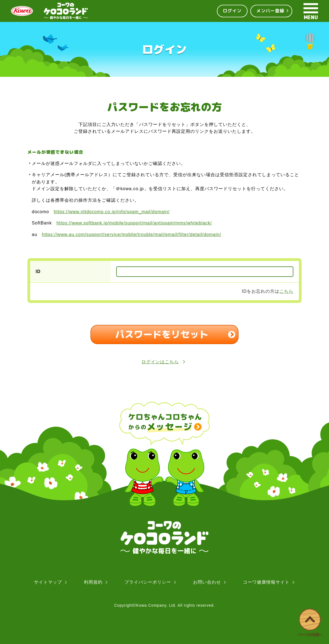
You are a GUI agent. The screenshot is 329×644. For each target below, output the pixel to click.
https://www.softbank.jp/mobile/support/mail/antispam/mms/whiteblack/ (134, 223)
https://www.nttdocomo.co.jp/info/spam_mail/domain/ (112, 212)
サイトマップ (48, 582)
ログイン (232, 11)
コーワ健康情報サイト (266, 582)
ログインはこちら (164, 362)
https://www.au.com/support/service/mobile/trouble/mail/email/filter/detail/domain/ (132, 234)
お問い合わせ (207, 582)
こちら (286, 291)
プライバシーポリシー (148, 582)
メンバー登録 (270, 11)
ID (38, 272)
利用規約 (93, 582)
